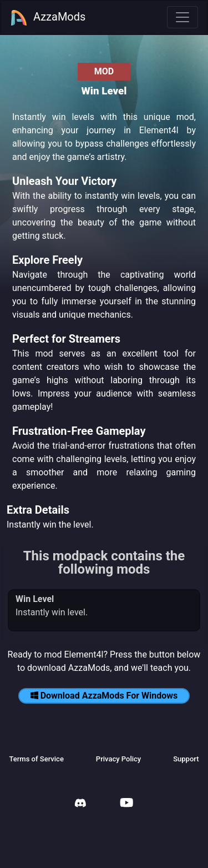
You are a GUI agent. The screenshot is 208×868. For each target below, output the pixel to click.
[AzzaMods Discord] (80, 804)
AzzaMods (48, 18)
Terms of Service (36, 759)
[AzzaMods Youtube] (126, 804)
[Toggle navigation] (182, 17)
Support (186, 759)
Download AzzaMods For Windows (104, 696)
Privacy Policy (118, 759)
